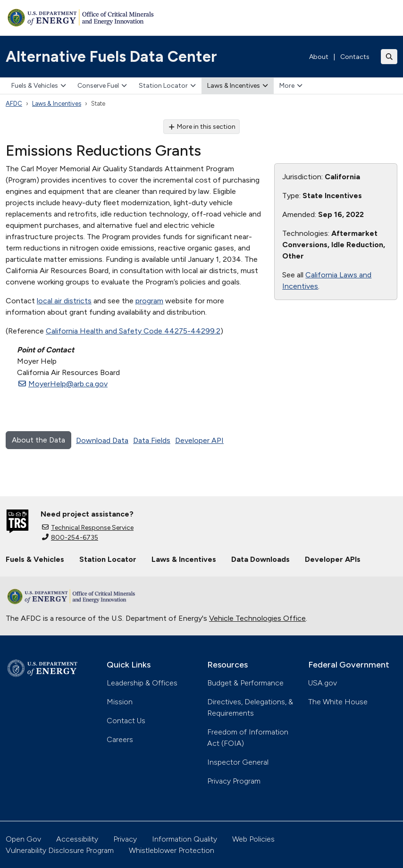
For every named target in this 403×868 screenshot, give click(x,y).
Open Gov (23, 839)
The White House (338, 702)
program (149, 301)
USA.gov (323, 683)
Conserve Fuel (102, 86)
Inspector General (238, 762)
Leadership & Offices (142, 683)
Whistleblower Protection (172, 850)
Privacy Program (234, 781)
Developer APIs (333, 559)
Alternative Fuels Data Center (111, 57)
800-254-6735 (70, 538)
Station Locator (167, 86)
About (319, 57)
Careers (120, 739)
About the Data (38, 440)
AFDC (14, 104)
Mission (120, 702)
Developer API (199, 440)
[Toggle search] (389, 57)
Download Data (102, 440)
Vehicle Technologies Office (257, 618)
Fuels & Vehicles (39, 86)
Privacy (125, 839)
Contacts (355, 57)
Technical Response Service (88, 528)
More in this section (202, 127)
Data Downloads (260, 559)
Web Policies (253, 839)
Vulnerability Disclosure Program (60, 850)
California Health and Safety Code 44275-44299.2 (133, 331)
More (291, 86)
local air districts (64, 301)
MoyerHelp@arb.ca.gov (63, 384)
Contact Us (126, 721)
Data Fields (152, 440)
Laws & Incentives (238, 86)
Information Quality (185, 839)
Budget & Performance (245, 683)
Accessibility (77, 839)
